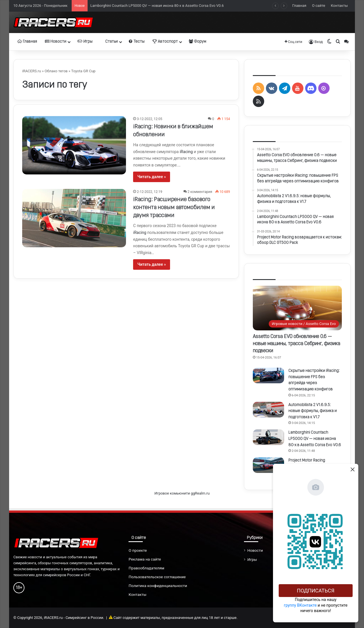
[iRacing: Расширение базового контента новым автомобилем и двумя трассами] (74, 218)
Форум (197, 42)
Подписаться (316, 591)
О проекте (138, 550)
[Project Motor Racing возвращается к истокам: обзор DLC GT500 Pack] (268, 465)
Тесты (137, 42)
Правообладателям (146, 568)
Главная (299, 6)
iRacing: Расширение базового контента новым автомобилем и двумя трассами (174, 208)
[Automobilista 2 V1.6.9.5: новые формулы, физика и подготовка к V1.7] (268, 410)
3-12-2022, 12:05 (149, 119)
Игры (85, 42)
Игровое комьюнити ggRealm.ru (182, 493)
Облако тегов (56, 71)
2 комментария (200, 192)
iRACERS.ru (32, 71)
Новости (56, 42)
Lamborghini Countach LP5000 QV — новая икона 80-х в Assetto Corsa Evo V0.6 (157, 6)
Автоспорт (165, 42)
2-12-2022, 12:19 (149, 192)
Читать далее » (152, 177)
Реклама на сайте (145, 559)
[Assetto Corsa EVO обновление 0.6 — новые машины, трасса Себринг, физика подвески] (297, 308)
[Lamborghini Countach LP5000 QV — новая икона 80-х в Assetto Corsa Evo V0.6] (268, 437)
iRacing (186, 152)
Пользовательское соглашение (157, 577)
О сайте (318, 6)
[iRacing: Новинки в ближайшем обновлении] (74, 145)
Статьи (109, 42)
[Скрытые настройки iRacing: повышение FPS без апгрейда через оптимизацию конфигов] (268, 375)
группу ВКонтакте (300, 605)
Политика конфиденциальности (158, 586)
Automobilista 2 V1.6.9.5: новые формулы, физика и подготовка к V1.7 (313, 411)
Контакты (339, 6)
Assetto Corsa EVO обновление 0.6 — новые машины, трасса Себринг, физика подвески (296, 344)
